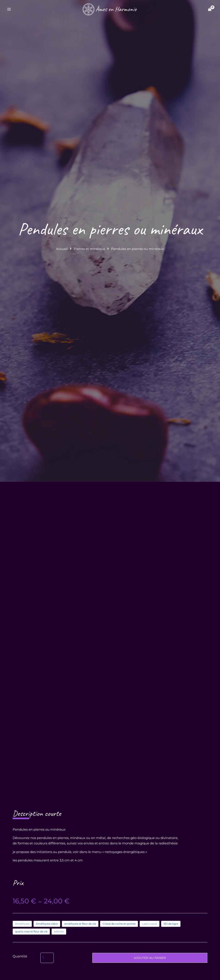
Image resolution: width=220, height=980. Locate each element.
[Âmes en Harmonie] (109, 10)
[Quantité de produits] (47, 966)
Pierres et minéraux (89, 250)
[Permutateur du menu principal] (9, 10)
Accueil (62, 250)
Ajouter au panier (150, 966)
